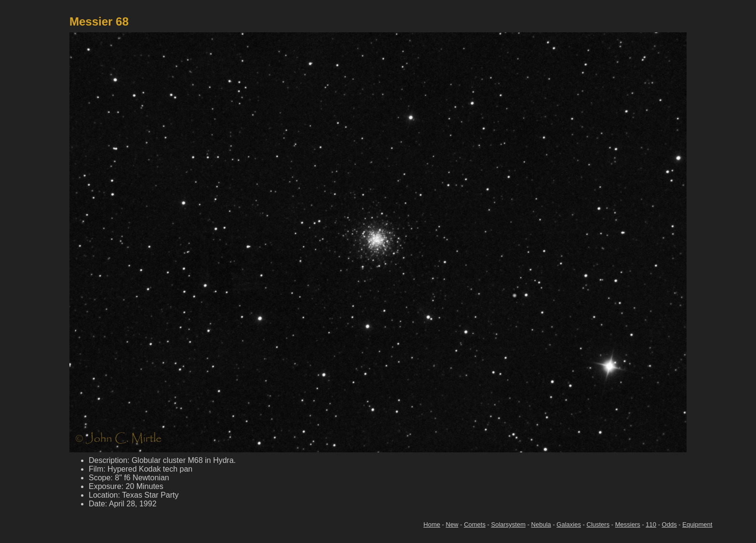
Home (432, 524)
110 (651, 524)
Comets (475, 524)
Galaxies (569, 524)
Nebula (541, 524)
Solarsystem (509, 524)
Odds (669, 524)
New (452, 524)
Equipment (697, 524)
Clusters (598, 524)
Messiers (628, 524)
